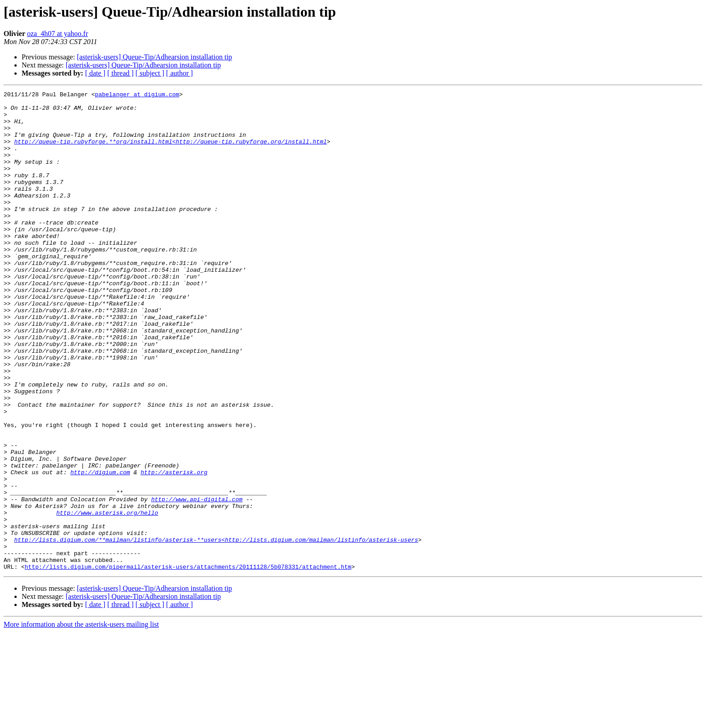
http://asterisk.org (174, 549)
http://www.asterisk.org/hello (107, 598)
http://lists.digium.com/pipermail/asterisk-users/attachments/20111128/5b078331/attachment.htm (188, 662)
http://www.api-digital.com (197, 581)
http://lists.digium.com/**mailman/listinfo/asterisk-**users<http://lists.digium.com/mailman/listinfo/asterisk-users (216, 630)
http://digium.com (100, 549)
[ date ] (95, 73)
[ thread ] (120, 73)
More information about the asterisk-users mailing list (81, 720)
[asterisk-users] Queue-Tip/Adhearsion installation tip (155, 57)
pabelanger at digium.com (137, 95)
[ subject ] (150, 73)
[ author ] (180, 73)
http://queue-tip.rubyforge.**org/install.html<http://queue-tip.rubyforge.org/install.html (170, 152)
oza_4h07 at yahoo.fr (58, 34)
